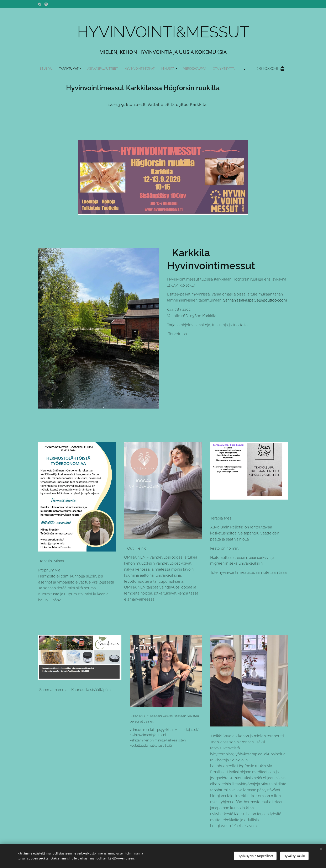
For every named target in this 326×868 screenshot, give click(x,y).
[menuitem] (114, 69)
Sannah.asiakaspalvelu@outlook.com (255, 300)
